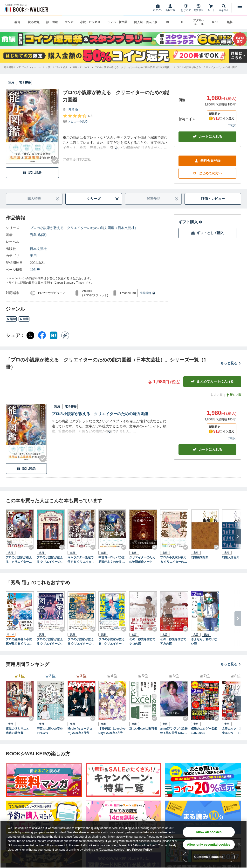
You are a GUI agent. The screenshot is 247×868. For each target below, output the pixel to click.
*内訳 (232, 125)
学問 (24, 319)
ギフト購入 (190, 222)
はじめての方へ (207, 173)
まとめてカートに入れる (212, 382)
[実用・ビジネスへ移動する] (81, 67)
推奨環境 (148, 293)
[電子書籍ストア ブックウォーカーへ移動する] (22, 67)
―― (33, 242)
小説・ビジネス (90, 22)
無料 (230, 22)
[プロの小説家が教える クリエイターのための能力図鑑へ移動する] (207, 67)
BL (168, 22)
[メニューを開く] (240, 8)
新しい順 (233, 395)
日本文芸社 (38, 249)
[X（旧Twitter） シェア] (30, 335)
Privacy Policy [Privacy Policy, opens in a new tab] (142, 850)
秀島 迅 (73, 109)
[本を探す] (224, 8)
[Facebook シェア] (42, 335)
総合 (17, 22)
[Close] (239, 844)
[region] (123, 844)
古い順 (216, 395)
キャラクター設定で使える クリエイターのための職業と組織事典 (81, 560)
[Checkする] (55, 161)
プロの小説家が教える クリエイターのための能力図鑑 (100, 414)
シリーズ (103, 199)
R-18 (215, 22)
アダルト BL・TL (199, 22)
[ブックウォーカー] (26, 8)
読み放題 (34, 22)
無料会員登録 (207, 161)
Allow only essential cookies (209, 845)
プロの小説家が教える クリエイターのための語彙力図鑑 (174, 560)
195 (35, 270)
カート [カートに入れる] (207, 450)
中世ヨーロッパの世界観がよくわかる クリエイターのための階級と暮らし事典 (112, 560)
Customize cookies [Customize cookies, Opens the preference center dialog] (209, 857)
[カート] (211, 8)
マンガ (69, 22)
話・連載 (52, 22)
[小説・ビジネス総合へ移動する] (57, 67)
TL (182, 22)
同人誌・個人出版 (146, 22)
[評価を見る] (78, 118)
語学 (11, 319)
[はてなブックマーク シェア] (54, 335)
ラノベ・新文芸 (117, 22)
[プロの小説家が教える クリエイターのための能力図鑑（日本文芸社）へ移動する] (133, 67)
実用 (33, 256)
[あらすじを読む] (116, 143)
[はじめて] (186, 8)
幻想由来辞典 (200, 557)
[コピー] (65, 335)
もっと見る (231, 363)
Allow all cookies (209, 832)
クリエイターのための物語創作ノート (142, 560)
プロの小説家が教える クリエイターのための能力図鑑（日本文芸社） (84, 228)
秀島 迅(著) (38, 235)
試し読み (32, 173)
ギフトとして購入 (207, 233)
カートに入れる (207, 137)
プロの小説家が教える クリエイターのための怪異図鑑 (19, 560)
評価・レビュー (213, 199)
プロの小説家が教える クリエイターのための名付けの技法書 (50, 560)
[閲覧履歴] (199, 8)
